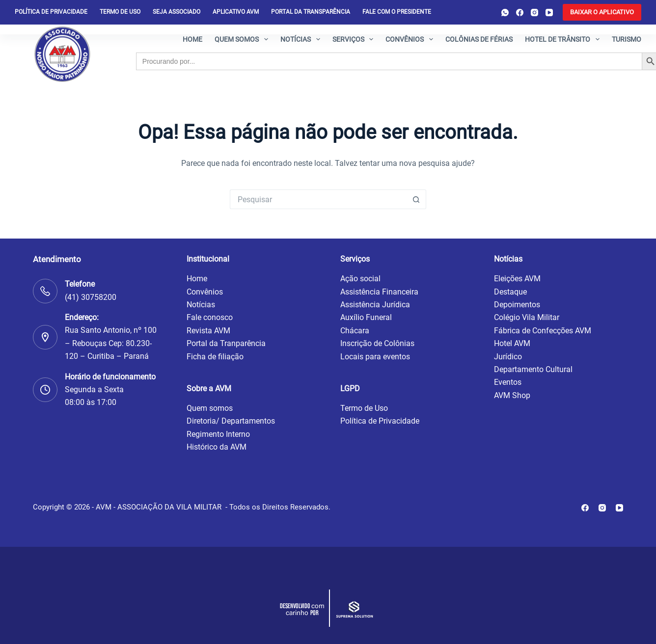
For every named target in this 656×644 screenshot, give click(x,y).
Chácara (355, 331)
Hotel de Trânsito (564, 39)
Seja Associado (177, 12)
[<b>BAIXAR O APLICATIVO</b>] (602, 12)
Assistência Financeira (379, 292)
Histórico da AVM (217, 447)
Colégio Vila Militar (527, 317)
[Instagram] (534, 13)
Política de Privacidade (380, 421)
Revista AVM (208, 331)
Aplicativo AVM (236, 12)
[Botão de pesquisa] (416, 199)
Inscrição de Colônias (377, 343)
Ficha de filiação (215, 357)
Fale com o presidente (397, 12)
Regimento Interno (218, 434)
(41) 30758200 (91, 297)
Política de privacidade (51, 12)
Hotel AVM (512, 343)
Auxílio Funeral (366, 317)
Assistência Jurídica (375, 305)
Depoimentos (517, 305)
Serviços (355, 39)
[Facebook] (520, 13)
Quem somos (243, 39)
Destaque (510, 292)
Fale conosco (210, 317)
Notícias (302, 39)
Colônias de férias (479, 39)
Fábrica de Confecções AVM (543, 331)
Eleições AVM (517, 279)
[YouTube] (549, 13)
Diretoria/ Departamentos (231, 421)
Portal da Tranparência (226, 343)
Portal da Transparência (311, 12)
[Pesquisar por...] (318, 199)
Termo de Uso (120, 12)
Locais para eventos (375, 357)
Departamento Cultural (533, 369)
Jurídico (508, 357)
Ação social (360, 279)
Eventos (508, 382)
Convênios (411, 39)
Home (192, 39)
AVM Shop (512, 395)
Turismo (627, 39)
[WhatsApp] (505, 13)
